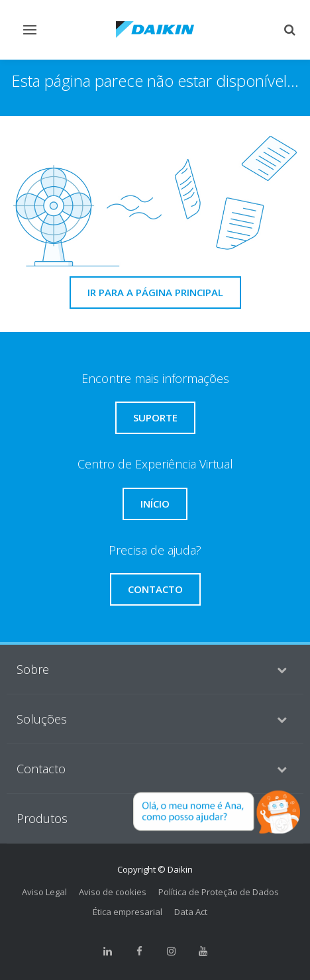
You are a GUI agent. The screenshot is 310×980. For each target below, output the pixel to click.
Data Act (191, 912)
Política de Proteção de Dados (219, 892)
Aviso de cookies (113, 892)
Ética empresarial (128, 912)
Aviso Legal (44, 892)
